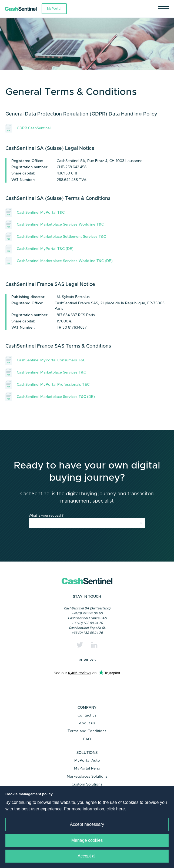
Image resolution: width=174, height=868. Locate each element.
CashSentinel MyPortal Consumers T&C (45, 360)
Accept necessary (87, 824)
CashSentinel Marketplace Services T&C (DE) (50, 397)
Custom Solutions (87, 784)
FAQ (87, 739)
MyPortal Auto (87, 761)
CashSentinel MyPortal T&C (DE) (39, 249)
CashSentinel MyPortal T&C (35, 212)
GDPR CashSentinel (28, 128)
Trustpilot (87, 683)
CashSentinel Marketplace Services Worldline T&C (55, 225)
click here (116, 809)
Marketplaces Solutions (87, 777)
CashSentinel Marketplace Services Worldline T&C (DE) (59, 261)
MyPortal (54, 9)
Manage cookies (87, 840)
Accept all (87, 856)
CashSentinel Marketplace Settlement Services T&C (56, 237)
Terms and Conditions (87, 731)
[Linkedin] (94, 645)
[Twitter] (80, 645)
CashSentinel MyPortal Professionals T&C (47, 385)
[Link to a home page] (23, 9)
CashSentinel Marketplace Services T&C (46, 373)
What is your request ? (46, 516)
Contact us (87, 715)
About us (87, 723)
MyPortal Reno (87, 768)
